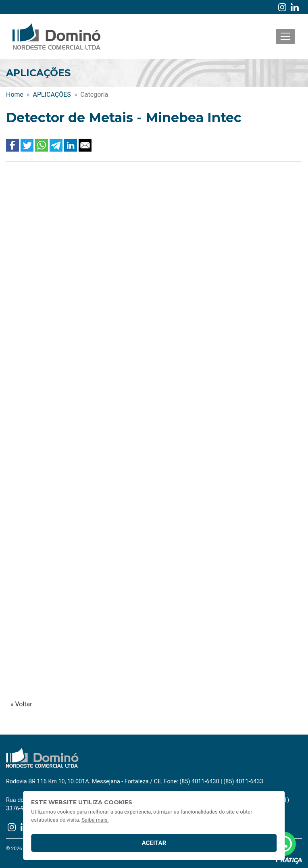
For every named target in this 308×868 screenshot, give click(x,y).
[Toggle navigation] (285, 36)
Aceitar (154, 843)
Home (15, 95)
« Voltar (21, 704)
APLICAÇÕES (52, 95)
